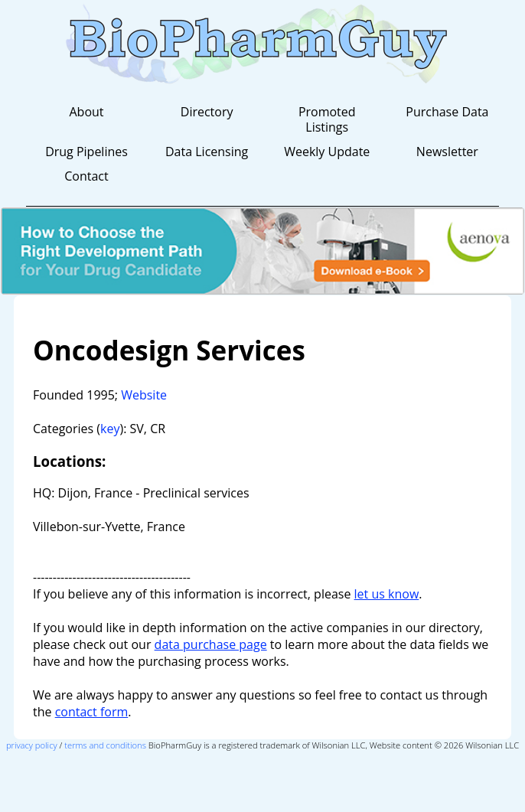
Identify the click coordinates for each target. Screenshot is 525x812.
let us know (387, 594)
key (110, 429)
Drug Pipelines (86, 152)
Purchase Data (447, 112)
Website (144, 395)
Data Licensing (207, 152)
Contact (86, 176)
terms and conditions (105, 745)
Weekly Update (327, 152)
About (86, 112)
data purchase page (211, 644)
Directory (207, 112)
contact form (92, 712)
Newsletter (447, 152)
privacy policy (32, 745)
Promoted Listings (327, 119)
